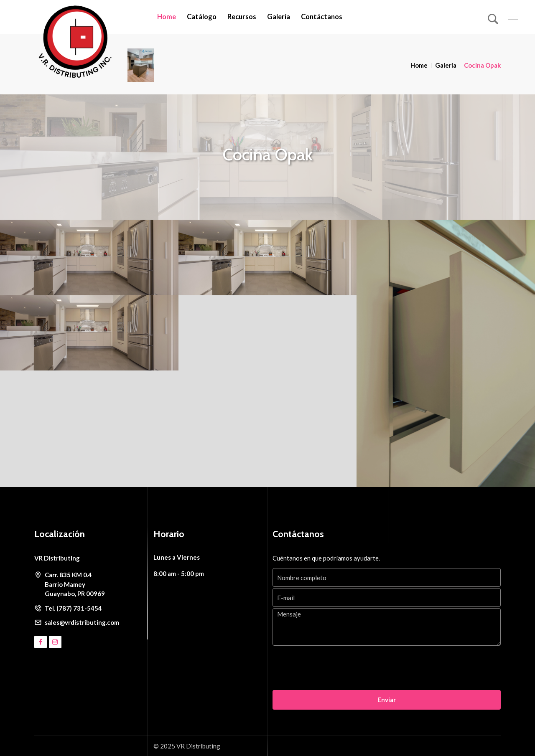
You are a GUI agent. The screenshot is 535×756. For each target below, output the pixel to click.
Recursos (242, 17)
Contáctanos (322, 17)
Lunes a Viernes (177, 557)
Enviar (387, 700)
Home (167, 17)
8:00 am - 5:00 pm (179, 573)
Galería (279, 17)
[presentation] (336, 669)
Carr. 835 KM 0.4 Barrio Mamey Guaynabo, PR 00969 (75, 584)
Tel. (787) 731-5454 (73, 608)
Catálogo (202, 17)
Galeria (446, 65)
